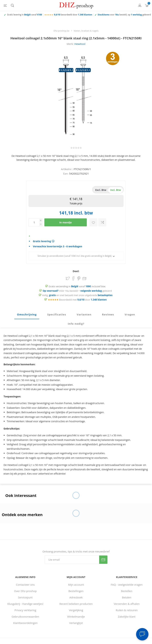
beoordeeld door (73, 15)
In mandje (66, 222)
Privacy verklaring (25, 610)
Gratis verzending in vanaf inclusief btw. (77, 286)
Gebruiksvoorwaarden (25, 617)
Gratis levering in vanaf (25, 15)
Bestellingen (76, 591)
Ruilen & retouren (127, 610)
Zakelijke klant (127, 617)
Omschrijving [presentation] (27, 314)
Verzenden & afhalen (127, 604)
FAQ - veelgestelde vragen (127, 585)
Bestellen (127, 591)
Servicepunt (25, 597)
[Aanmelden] (72, 560)
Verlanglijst (76, 623)
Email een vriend (84, 279)
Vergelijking (76, 610)
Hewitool (80, 44)
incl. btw (116, 190)
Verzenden (103, 560)
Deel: (76, 271)
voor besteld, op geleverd (124, 15)
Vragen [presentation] (130, 314)
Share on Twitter (68, 278)
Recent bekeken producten (76, 604)
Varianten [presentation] (84, 314)
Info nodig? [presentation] (76, 324)
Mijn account (76, 585)
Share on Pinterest (79, 278)
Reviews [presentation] (108, 314)
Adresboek (76, 597)
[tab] (27, 315)
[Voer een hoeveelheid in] (34, 222)
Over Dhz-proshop (25, 591)
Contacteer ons (25, 585)
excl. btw (101, 190)
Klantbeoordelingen (25, 623)
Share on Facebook (73, 278)
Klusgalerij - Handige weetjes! (25, 604)
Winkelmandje (76, 617)
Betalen (127, 597)
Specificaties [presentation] (57, 314)
